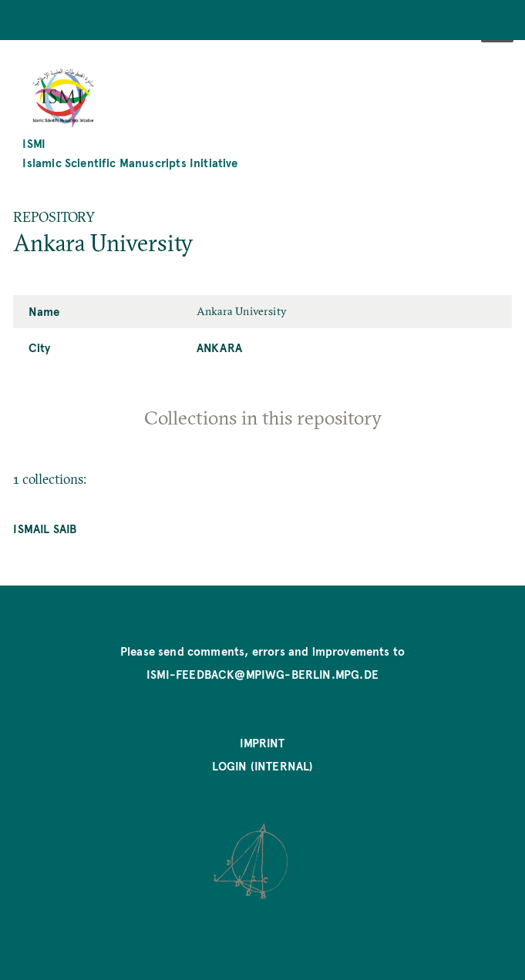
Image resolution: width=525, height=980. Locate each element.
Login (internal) (263, 766)
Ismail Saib (45, 529)
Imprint (262, 743)
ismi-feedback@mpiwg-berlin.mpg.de (262, 674)
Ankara (219, 347)
